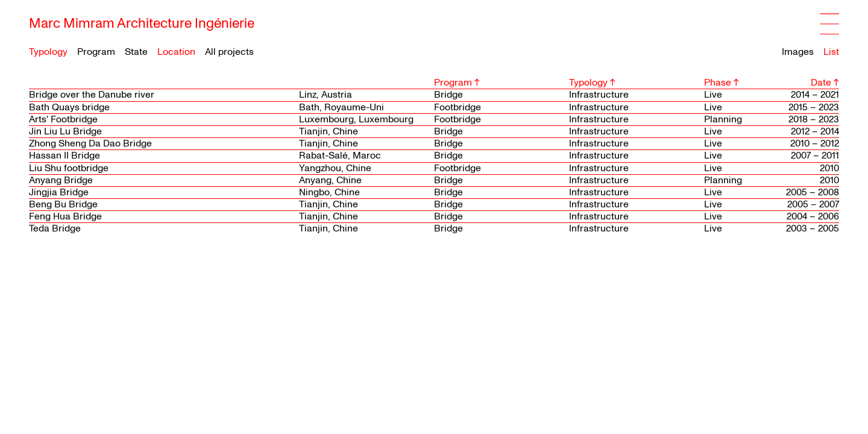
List (831, 52)
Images (798, 52)
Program (96, 52)
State (136, 52)
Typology (48, 52)
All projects (229, 52)
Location (176, 52)
